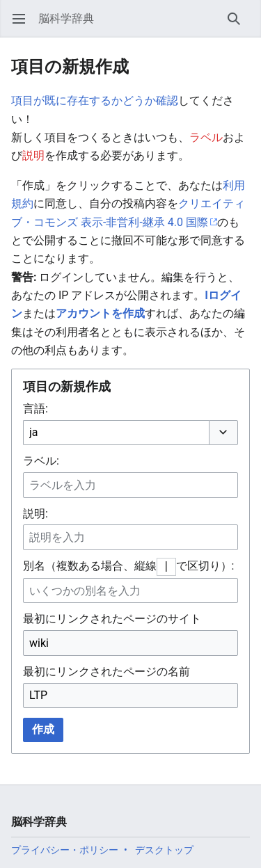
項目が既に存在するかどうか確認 (95, 101)
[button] (223, 433)
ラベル (206, 137)
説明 (33, 155)
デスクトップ (164, 850)
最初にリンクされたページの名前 (106, 672)
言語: (35, 409)
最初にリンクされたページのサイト (112, 619)
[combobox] (116, 433)
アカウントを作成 (100, 313)
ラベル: (41, 461)
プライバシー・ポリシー (65, 850)
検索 (238, 25)
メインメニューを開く (23, 25)
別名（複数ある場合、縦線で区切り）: (128, 566)
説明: (35, 514)
